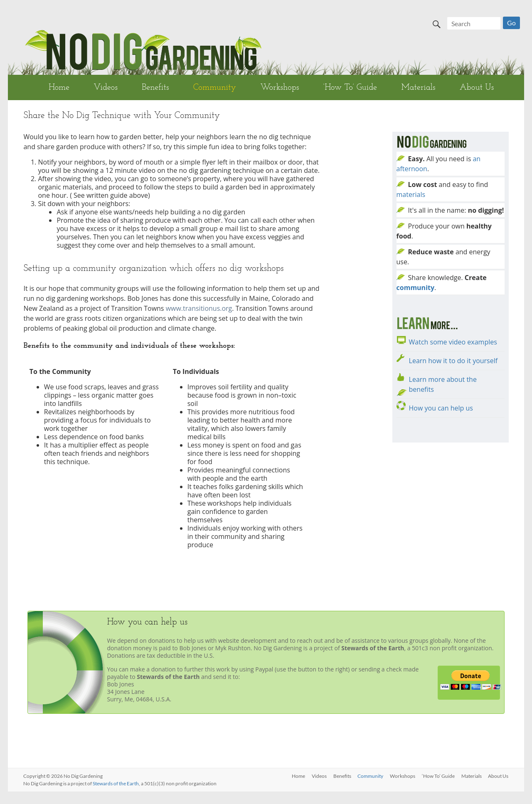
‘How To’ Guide (350, 87)
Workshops (280, 87)
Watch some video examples (453, 342)
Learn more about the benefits (443, 384)
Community (215, 87)
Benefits (155, 87)
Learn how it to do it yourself (453, 361)
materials (411, 194)
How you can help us (441, 408)
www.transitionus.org (199, 308)
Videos (106, 87)
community (416, 288)
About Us (477, 87)
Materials (418, 87)
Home (59, 87)
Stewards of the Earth (116, 783)
